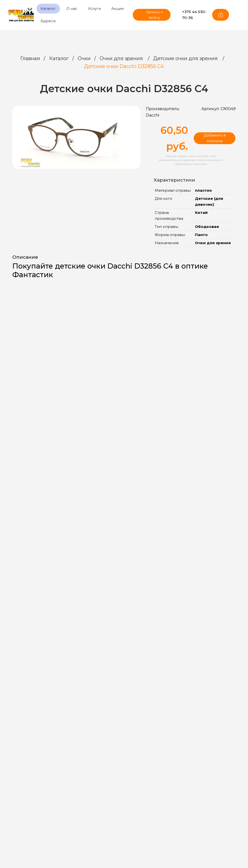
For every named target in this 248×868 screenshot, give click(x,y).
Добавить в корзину (215, 138)
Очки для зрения (122, 58)
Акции (117, 9)
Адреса (48, 21)
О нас (72, 9)
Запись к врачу (151, 15)
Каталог (48, 9)
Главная (30, 58)
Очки (84, 58)
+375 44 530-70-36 (191, 15)
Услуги (94, 9)
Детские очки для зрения (186, 58)
